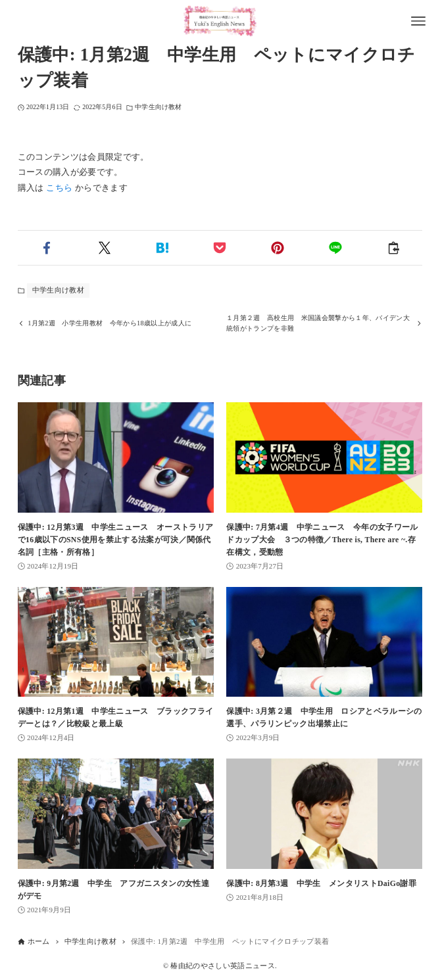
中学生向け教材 (158, 107)
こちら (59, 188)
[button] (47, 248)
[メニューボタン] (418, 21)
